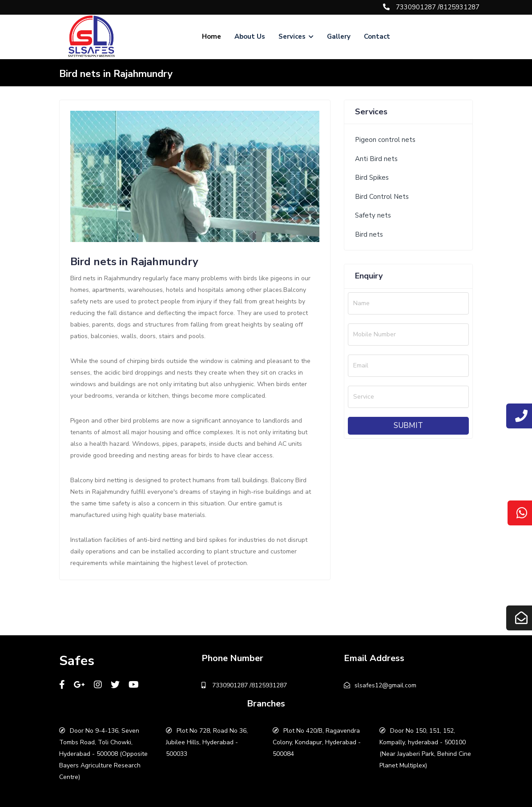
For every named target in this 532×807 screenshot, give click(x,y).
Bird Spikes (372, 178)
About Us (250, 36)
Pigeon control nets (385, 140)
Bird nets (369, 234)
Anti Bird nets (376, 159)
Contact (377, 36)
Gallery (339, 36)
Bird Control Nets (382, 197)
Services (296, 36)
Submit (408, 426)
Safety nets (373, 215)
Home (212, 36)
